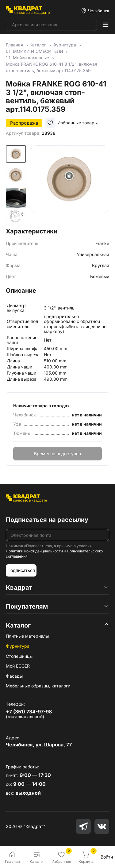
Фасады (14, 676)
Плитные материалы (27, 636)
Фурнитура (18, 646)
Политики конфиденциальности (34, 551)
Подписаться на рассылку (47, 520)
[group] (70, 184)
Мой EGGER (18, 666)
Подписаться (21, 570)
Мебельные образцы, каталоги (38, 686)
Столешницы (19, 656)
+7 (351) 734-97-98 (29, 712)
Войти (107, 857)
